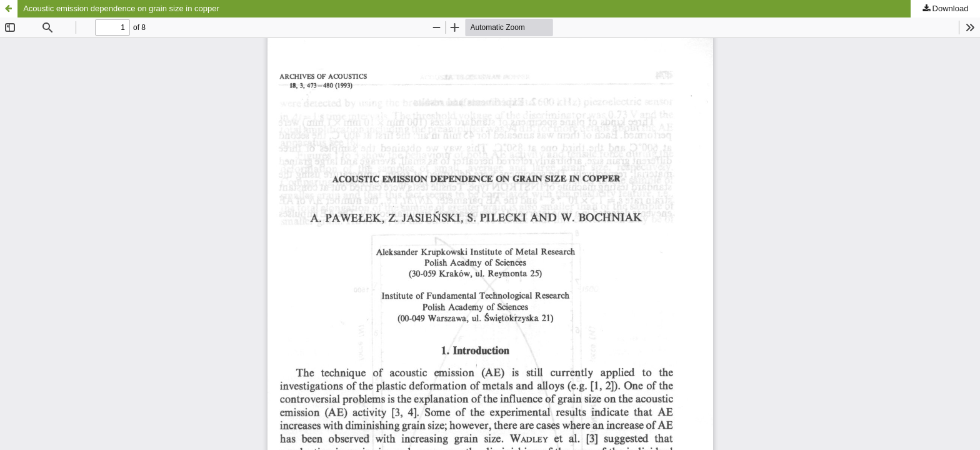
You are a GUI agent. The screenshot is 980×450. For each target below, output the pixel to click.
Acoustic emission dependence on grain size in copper (121, 8)
